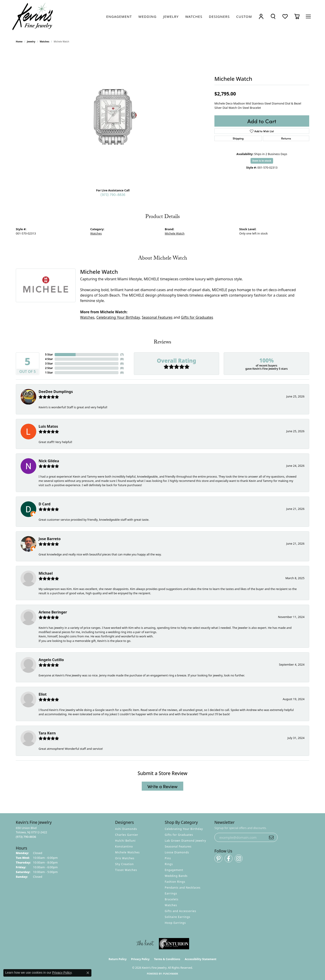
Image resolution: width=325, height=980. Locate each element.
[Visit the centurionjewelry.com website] (174, 944)
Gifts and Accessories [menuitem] (180, 911)
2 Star (49, 368)
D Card (45, 504)
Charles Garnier (127, 835)
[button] (261, 17)
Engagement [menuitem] (174, 870)
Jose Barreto (50, 539)
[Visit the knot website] (145, 944)
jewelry (31, 42)
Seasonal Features (157, 317)
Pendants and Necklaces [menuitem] (183, 888)
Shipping (238, 138)
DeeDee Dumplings (56, 392)
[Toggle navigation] (308, 16)
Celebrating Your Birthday (118, 317)
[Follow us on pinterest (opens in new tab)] (218, 858)
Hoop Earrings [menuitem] (175, 923)
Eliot (43, 694)
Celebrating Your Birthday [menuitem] (184, 829)
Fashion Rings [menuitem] (175, 882)
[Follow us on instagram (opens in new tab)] (239, 858)
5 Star (49, 354)
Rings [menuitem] (169, 864)
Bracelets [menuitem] (172, 899)
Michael (46, 573)
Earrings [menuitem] (171, 893)
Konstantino (124, 846)
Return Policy (118, 959)
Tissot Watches (126, 870)
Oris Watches (125, 858)
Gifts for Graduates (197, 317)
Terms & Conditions (167, 959)
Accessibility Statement (200, 959)
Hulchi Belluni (125, 841)
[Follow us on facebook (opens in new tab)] (229, 858)
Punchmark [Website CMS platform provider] (171, 974)
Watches (44, 42)
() (122, 354)
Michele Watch (175, 233)
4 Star (49, 359)
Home (19, 42)
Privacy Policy (140, 959)
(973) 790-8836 (113, 194)
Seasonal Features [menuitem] (178, 846)
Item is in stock (262, 161)
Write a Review (162, 786)
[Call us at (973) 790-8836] (26, 837)
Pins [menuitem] (168, 858)
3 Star (49, 363)
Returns (286, 138)
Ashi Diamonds (126, 829)
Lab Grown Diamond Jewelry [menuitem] (185, 841)
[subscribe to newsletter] (271, 837)
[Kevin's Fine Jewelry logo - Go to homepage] (33, 17)
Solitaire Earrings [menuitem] (178, 917)
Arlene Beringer (53, 612)
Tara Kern (47, 733)
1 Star (49, 373)
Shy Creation (124, 864)
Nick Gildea (49, 461)
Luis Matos (48, 426)
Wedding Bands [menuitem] (176, 876)
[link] (119, 16)
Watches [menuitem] (171, 905)
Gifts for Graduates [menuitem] (179, 835)
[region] (113, 117)
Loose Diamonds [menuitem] (177, 852)
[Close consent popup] (88, 973)
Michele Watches (127, 852)
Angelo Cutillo (51, 660)
